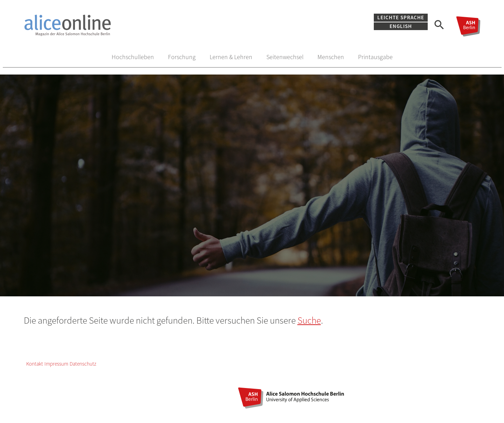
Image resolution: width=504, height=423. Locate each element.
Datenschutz (83, 364)
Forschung (182, 57)
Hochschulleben (133, 57)
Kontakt (35, 364)
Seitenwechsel (285, 57)
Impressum (56, 364)
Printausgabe (375, 57)
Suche (309, 320)
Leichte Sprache (401, 17)
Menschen (331, 57)
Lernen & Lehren (231, 57)
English (401, 26)
